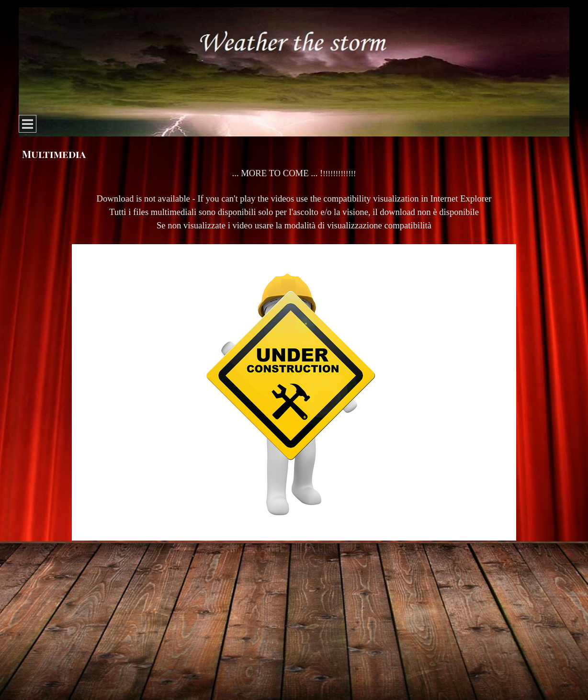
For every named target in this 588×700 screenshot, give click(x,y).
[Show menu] (28, 124)
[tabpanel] (294, 360)
